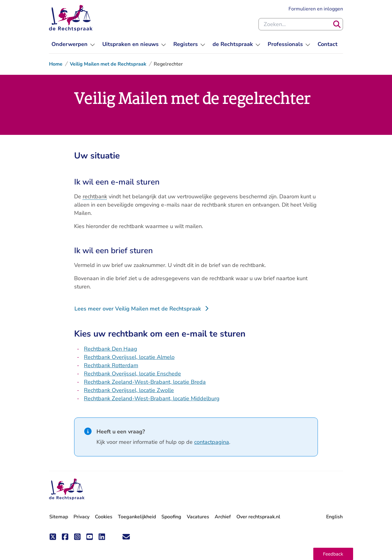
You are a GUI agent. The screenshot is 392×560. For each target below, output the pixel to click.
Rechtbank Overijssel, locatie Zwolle (129, 390)
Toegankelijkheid (137, 517)
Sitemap (59, 517)
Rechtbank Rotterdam (111, 365)
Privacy (81, 517)
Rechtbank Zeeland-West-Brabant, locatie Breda (145, 382)
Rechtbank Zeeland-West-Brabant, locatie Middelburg (152, 398)
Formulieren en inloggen (316, 9)
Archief (223, 517)
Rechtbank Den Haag (111, 349)
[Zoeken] (337, 24)
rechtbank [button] (95, 196)
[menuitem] (73, 44)
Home (56, 64)
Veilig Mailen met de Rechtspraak (108, 64)
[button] (333, 554)
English (334, 517)
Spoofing (171, 517)
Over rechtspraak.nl (258, 517)
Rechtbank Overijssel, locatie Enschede (132, 374)
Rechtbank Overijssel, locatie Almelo (129, 357)
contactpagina (212, 442)
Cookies (104, 517)
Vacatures (198, 517)
